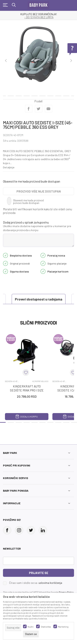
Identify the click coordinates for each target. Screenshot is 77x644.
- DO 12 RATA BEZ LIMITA (39, 17)
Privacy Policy (66, 592)
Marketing (63, 627)
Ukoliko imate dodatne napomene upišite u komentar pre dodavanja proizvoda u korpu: (37, 228)
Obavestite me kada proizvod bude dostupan (32, 181)
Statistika (46, 627)
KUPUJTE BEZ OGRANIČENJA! (39, 14)
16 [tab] (27, 93)
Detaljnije (9, 167)
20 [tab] (58, 93)
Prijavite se (39, 573)
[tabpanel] (38, 56)
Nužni (31, 627)
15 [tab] (19, 93)
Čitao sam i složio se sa (36, 583)
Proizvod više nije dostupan (39, 191)
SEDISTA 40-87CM (13, 135)
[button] (26, 372)
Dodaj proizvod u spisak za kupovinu (26, 222)
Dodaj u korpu (27, 416)
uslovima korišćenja (50, 583)
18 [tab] (42, 93)
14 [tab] (11, 93)
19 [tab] (50, 93)
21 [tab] (66, 93)
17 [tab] (35, 93)
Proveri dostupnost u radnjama (39, 299)
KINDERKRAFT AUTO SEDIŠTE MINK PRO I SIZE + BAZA (27, 390)
